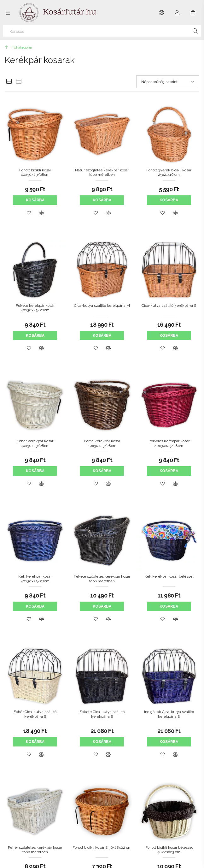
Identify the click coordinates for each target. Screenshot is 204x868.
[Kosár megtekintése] (193, 13)
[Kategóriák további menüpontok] (8, 13)
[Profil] (177, 13)
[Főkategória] (18, 47)
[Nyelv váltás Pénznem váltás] (161, 13)
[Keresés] (102, 31)
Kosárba (35, 200)
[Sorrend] (168, 82)
